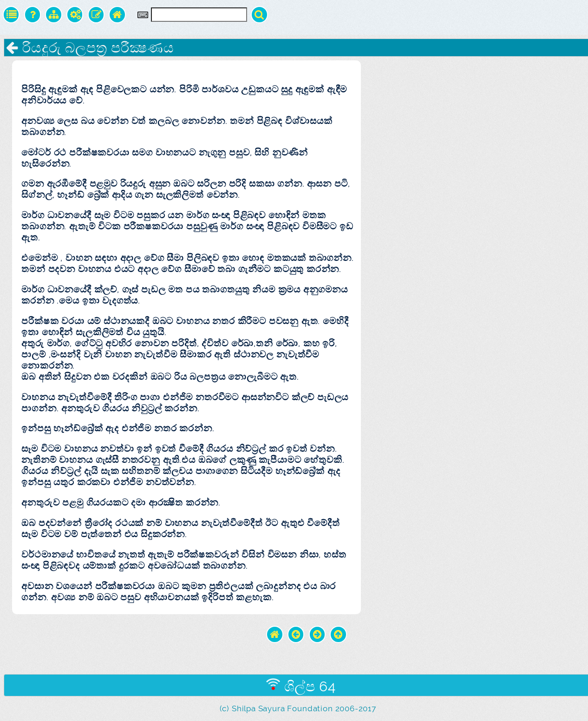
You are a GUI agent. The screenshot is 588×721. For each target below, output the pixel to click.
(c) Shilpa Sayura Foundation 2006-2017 (298, 708)
